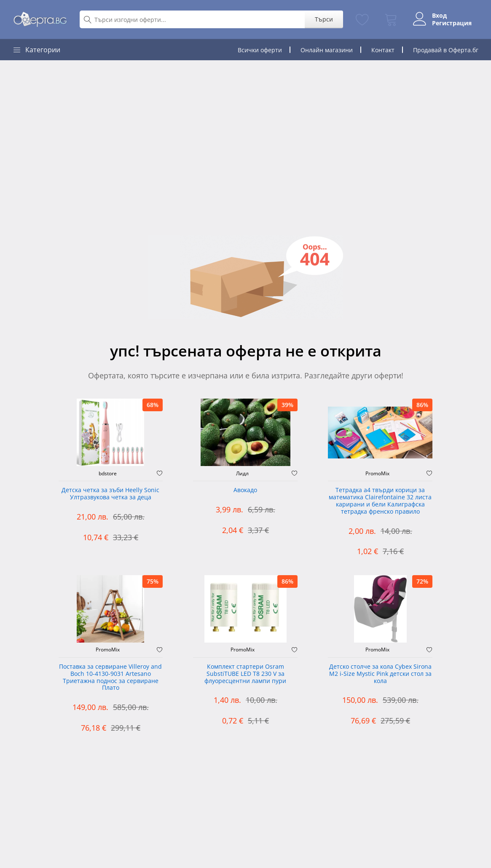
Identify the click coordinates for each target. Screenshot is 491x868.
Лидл (242, 474)
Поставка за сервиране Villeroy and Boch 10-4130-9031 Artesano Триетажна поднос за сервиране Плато (110, 677)
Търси (324, 19)
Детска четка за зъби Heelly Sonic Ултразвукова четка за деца (110, 494)
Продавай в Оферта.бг (446, 50)
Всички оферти (260, 50)
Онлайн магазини (327, 50)
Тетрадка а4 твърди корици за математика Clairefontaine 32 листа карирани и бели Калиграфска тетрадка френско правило (380, 501)
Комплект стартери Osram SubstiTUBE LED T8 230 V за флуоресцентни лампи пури (245, 674)
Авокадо (245, 490)
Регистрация (452, 23)
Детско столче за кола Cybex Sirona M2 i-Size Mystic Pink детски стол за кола (380, 674)
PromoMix (377, 474)
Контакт (383, 50)
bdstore (108, 474)
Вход (439, 16)
